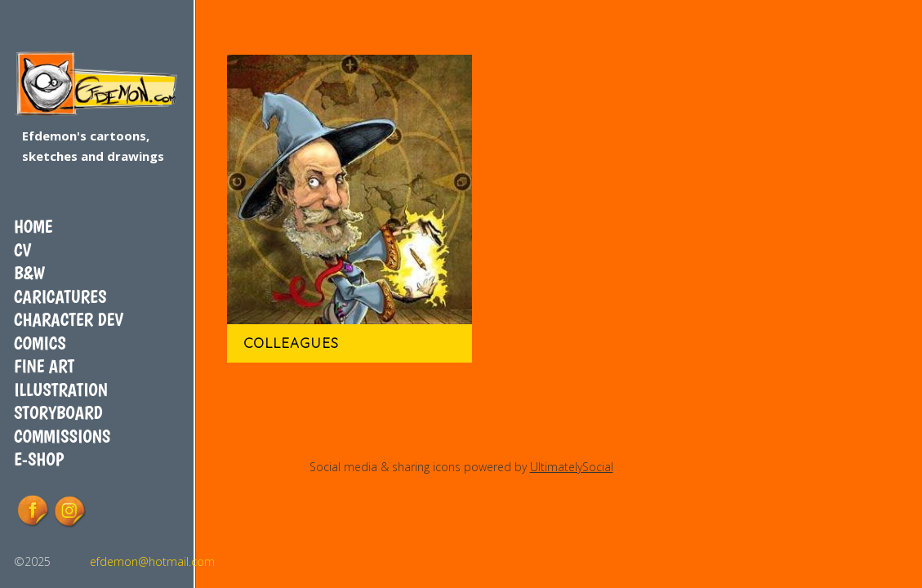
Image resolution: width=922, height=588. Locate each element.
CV (22, 250)
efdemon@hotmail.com (152, 561)
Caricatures (60, 296)
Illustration (61, 390)
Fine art (44, 366)
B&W (29, 273)
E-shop (39, 459)
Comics (40, 343)
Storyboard (58, 412)
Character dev (69, 319)
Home (33, 226)
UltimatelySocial (572, 467)
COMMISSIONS (62, 436)
